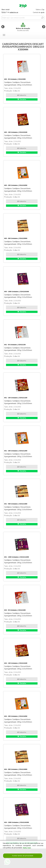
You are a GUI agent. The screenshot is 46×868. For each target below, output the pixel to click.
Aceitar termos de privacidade (23, 856)
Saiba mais (27, 848)
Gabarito (22, 95)
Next (44, 27)
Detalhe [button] (22, 99)
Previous (3, 27)
